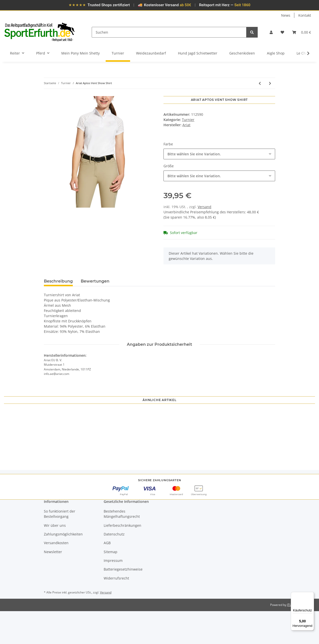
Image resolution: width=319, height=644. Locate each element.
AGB (107, 576)
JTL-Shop (293, 638)
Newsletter (53, 584)
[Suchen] (169, 32)
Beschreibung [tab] (58, 281)
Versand (204, 207)
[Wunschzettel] (282, 32)
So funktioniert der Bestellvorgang (60, 547)
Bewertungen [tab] (95, 281)
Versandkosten (56, 576)
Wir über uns (55, 558)
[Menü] (311, 595)
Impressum (113, 593)
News (286, 15)
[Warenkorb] (302, 32)
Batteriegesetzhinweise (123, 602)
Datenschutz (114, 567)
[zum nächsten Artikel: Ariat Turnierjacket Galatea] (270, 83)
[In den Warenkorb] (48, 93)
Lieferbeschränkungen (122, 558)
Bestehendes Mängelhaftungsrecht (122, 547)
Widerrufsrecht (116, 611)
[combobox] (219, 154)
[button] (271, 32)
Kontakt (305, 15)
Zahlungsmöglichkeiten (63, 567)
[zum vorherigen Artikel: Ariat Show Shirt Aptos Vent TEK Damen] (260, 83)
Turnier (188, 120)
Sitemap (111, 584)
